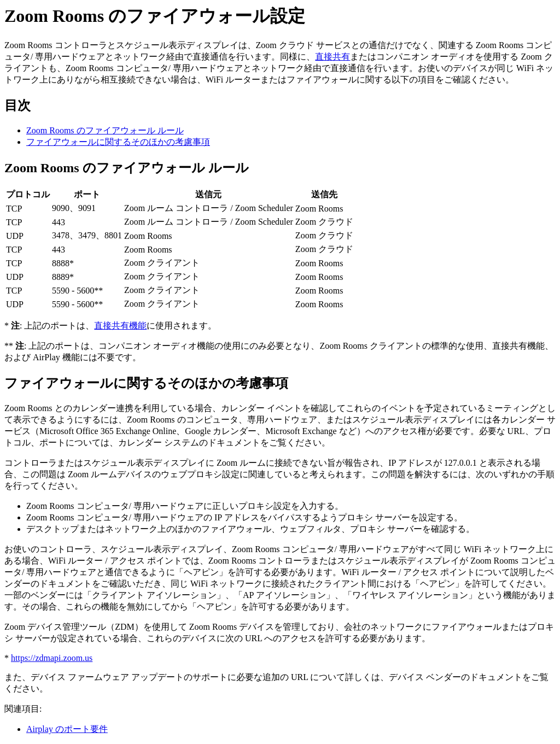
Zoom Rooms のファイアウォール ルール (105, 130)
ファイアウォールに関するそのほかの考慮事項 (118, 142)
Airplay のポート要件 (67, 729)
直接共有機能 (120, 326)
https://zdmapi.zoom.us (52, 658)
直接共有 (332, 57)
